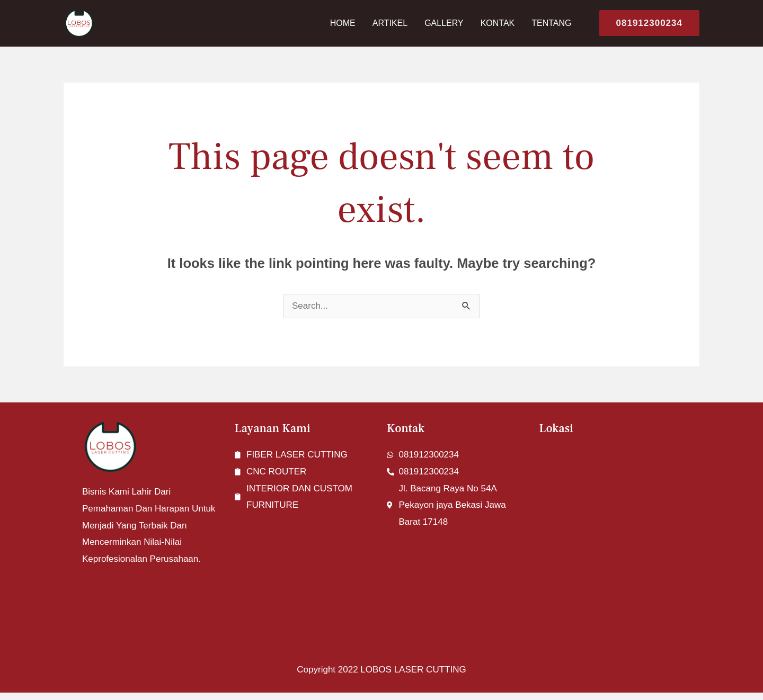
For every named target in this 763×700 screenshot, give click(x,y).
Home (343, 23)
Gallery (444, 23)
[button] (645, 23)
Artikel (390, 23)
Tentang (551, 23)
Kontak (498, 23)
